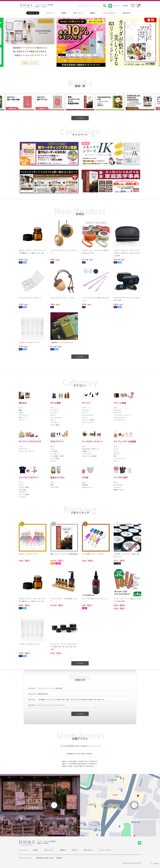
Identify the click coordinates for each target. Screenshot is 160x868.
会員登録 (125, 6)
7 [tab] (86, 71)
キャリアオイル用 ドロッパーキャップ (94, 599)
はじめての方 (118, 485)
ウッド (116, 451)
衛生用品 (85, 485)
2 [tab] (71, 71)
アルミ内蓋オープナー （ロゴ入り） (94, 554)
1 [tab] (68, 71)
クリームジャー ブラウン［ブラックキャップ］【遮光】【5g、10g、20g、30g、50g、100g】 (64, 647)
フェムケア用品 (24, 487)
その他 (85, 477)
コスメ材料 (54, 451)
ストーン (116, 461)
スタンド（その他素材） (90, 456)
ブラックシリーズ (88, 422)
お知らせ (75, 850)
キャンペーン (51, 13)
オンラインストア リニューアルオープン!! (51, 705)
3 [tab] (74, 71)
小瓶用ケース (86, 451)
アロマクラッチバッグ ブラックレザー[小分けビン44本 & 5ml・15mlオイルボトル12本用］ (127, 253)
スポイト (53, 420)
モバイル (117, 454)
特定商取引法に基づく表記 (45, 858)
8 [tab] (89, 71)
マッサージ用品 (24, 495)
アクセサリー (23, 492)
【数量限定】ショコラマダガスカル (62, 342)
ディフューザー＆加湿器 (125, 441)
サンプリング (23, 415)
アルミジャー (118, 413)
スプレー (53, 415)
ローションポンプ (56, 418)
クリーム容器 (120, 403)
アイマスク (22, 497)
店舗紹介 (93, 13)
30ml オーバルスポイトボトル (28, 554)
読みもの (23, 403)
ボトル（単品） (55, 425)
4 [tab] (77, 71)
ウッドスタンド (87, 454)
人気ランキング (78, 13)
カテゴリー (33, 13)
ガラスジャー (118, 410)
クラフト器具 (55, 459)
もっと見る (80, 118)
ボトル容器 (56, 403)
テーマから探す (121, 477)
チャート (22, 420)
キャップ (86, 403)
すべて (21, 408)
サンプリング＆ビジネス (30, 441)
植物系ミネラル (119, 490)
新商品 (64, 13)
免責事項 (59, 858)
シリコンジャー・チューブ (122, 415)
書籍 (20, 410)
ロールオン (54, 413)
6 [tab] (83, 71)
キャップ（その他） (88, 420)
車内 (115, 456)
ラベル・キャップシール (27, 451)
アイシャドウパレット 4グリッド (30, 298)
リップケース (55, 454)
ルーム (116, 449)
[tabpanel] (81, 42)
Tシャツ (21, 485)
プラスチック (55, 422)
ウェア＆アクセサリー (29, 477)
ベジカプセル (55, 487)
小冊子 (21, 413)
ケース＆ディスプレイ (92, 441)
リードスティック (119, 459)
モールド (53, 461)
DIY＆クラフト (57, 441)
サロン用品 (22, 490)
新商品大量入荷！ (43, 694)
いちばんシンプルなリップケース (29, 342)
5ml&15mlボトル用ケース (90, 449)
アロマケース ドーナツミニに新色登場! (50, 688)
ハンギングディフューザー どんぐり (62, 298)
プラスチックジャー (120, 418)
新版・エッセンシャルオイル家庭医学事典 (64, 554)
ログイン (117, 6)
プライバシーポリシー (26, 858)
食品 (52, 485)
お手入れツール (87, 487)
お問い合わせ (127, 13)
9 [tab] (92, 71)
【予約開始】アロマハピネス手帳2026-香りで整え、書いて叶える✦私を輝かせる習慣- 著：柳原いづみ (71, 700)
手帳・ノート (23, 418)
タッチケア (117, 487)
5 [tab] (80, 71)
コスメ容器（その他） (58, 456)
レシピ (53, 449)
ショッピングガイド (109, 13)
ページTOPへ (155, 864)
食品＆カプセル (58, 477)
